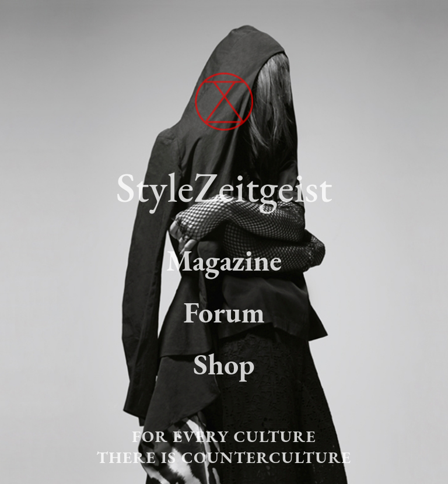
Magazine (224, 260)
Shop (224, 364)
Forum (224, 312)
